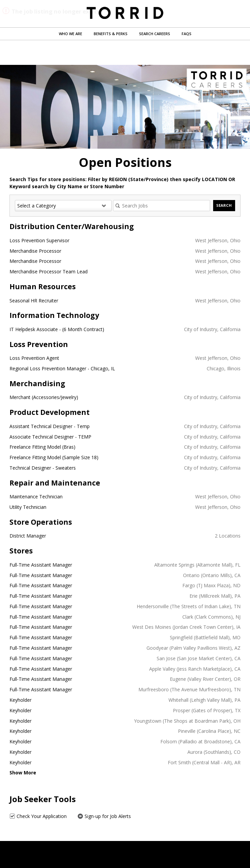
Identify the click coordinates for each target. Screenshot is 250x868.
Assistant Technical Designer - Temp (50, 426)
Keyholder (20, 700)
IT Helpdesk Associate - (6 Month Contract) (57, 329)
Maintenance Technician (36, 497)
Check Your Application (38, 816)
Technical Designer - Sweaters (43, 468)
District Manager (28, 536)
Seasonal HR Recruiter (34, 301)
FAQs (187, 34)
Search (224, 205)
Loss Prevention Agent (34, 358)
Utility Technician (28, 507)
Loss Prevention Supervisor (39, 240)
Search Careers (155, 34)
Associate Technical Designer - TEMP (50, 437)
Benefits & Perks (111, 34)
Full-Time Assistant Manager (41, 565)
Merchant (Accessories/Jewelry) (44, 397)
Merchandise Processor (35, 251)
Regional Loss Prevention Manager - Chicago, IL (62, 368)
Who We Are (71, 34)
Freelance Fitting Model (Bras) (42, 447)
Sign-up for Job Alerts (104, 816)
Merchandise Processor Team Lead (49, 271)
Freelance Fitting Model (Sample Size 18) (54, 457)
